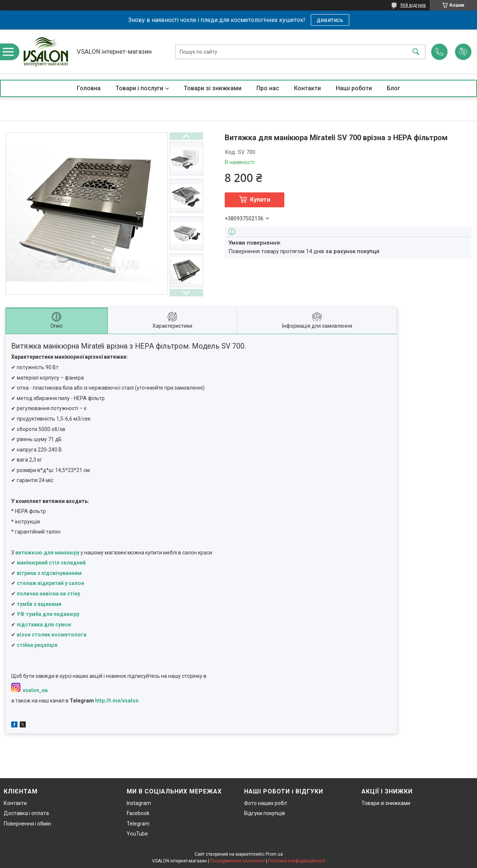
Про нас (268, 88)
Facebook (138, 813)
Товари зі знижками (213, 88)
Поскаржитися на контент (238, 861)
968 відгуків (413, 5)
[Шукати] (416, 52)
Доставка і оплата (26, 813)
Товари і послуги (139, 88)
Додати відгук (463, 52)
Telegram (138, 824)
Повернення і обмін (27, 824)
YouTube (137, 834)
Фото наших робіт (266, 803)
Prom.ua (274, 854)
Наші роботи (354, 88)
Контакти (307, 88)
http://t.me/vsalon (117, 701)
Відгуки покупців (265, 813)
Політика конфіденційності (297, 861)
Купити (260, 200)
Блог (394, 88)
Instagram (139, 803)
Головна (89, 88)
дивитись (330, 20)
